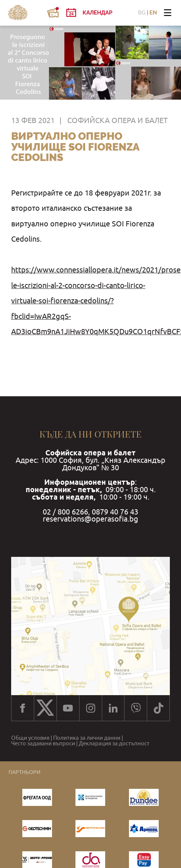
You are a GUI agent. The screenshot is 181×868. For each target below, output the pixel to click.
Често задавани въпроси (43, 743)
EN (153, 13)
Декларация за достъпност (114, 743)
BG (142, 13)
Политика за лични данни (87, 738)
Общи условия (30, 738)
